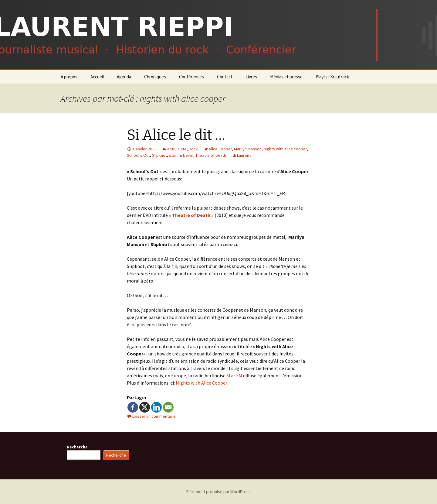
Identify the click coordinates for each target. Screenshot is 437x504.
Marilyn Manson (248, 149)
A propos (69, 77)
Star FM (234, 375)
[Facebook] (133, 407)
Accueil (97, 77)
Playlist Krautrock (332, 77)
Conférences (191, 77)
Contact (225, 77)
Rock (193, 149)
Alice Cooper (220, 149)
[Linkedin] (156, 407)
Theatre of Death (211, 155)
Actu (171, 149)
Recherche (77, 447)
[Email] (168, 407)
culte (182, 149)
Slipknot (159, 155)
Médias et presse (286, 77)
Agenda (124, 77)
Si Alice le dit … (176, 135)
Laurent (244, 155)
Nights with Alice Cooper (202, 383)
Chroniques (155, 77)
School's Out (138, 155)
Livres (251, 77)
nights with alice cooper (285, 149)
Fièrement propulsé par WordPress (218, 492)
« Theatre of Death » (191, 215)
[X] (145, 407)
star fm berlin (181, 155)
